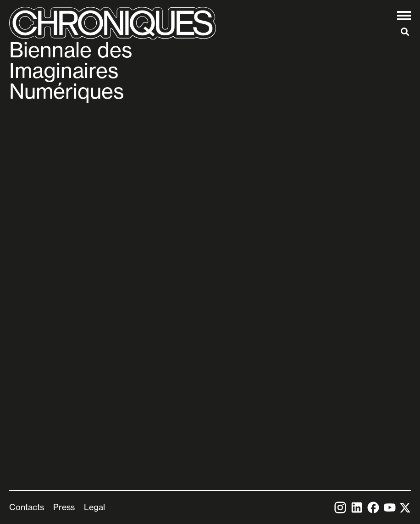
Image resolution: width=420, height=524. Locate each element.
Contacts (27, 507)
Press (64, 507)
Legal (94, 507)
